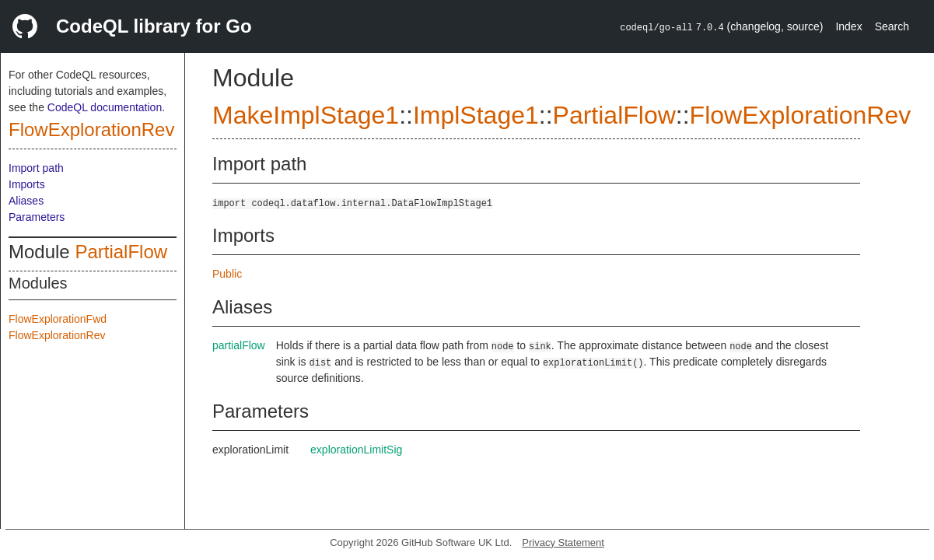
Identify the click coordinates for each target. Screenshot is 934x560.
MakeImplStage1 (306, 115)
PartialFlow (121, 252)
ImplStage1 (476, 115)
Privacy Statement (563, 542)
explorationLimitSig (356, 450)
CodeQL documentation (105, 107)
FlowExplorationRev (91, 129)
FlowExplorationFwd (58, 319)
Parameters (37, 217)
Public (227, 274)
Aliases (26, 201)
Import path (36, 168)
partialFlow (239, 345)
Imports (27, 184)
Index (848, 26)
